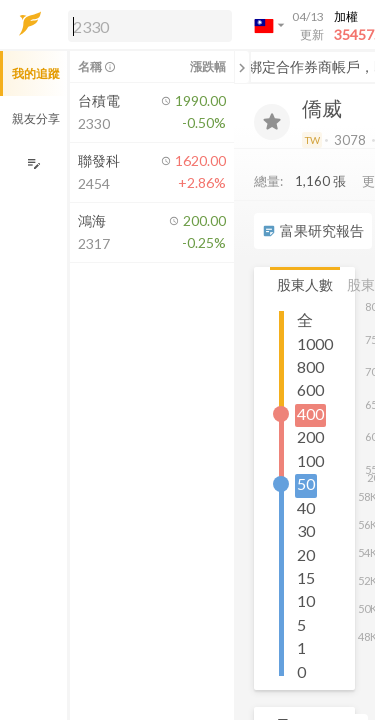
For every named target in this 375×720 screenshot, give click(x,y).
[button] (146, 25)
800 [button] (310, 366)
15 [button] (306, 577)
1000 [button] (315, 343)
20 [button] (306, 554)
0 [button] (301, 671)
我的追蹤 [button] (36, 73)
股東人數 (305, 284)
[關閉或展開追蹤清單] (242, 67)
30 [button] (306, 530)
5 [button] (301, 624)
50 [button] (306, 483)
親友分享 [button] (36, 118)
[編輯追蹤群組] (33, 163)
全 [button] (305, 319)
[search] (150, 26)
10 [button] (306, 600)
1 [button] (301, 647)
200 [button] (310, 436)
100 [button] (310, 460)
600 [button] (310, 389)
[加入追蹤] (272, 122)
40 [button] (306, 507)
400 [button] (310, 413)
